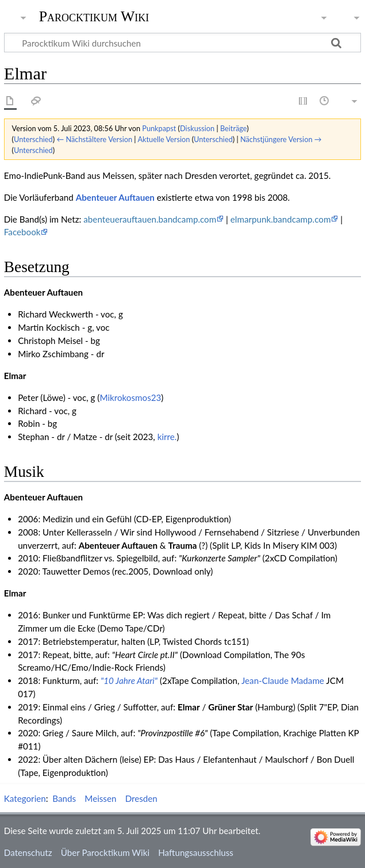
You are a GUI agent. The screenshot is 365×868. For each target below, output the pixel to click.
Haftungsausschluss (196, 852)
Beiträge (233, 128)
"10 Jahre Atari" (129, 680)
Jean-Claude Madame (283, 680)
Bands (64, 798)
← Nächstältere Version (94, 139)
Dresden (141, 798)
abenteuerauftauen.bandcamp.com (150, 219)
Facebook (22, 232)
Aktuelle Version (164, 139)
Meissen (100, 798)
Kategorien (25, 798)
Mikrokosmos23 (130, 397)
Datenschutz (28, 852)
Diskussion (197, 128)
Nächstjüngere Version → (281, 139)
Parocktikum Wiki (94, 16)
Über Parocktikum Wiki (105, 852)
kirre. (167, 437)
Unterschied (33, 139)
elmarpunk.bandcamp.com (281, 219)
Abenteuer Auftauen (115, 197)
